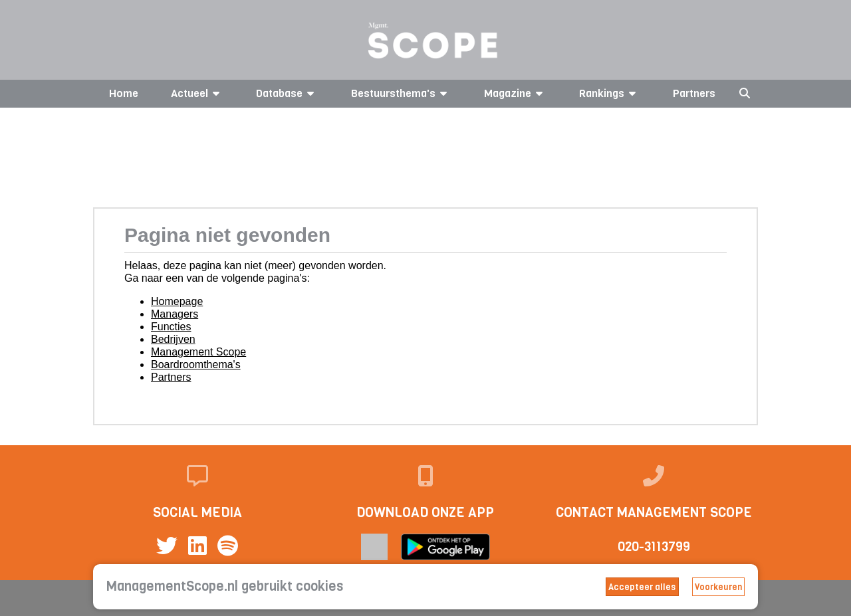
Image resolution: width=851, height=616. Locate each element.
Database (287, 93)
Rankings (610, 93)
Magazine (516, 93)
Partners (694, 93)
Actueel (197, 93)
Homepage (177, 301)
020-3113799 (654, 547)
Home (124, 93)
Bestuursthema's (401, 93)
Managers (175, 314)
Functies (171, 327)
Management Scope (198, 352)
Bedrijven (173, 339)
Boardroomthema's (196, 364)
